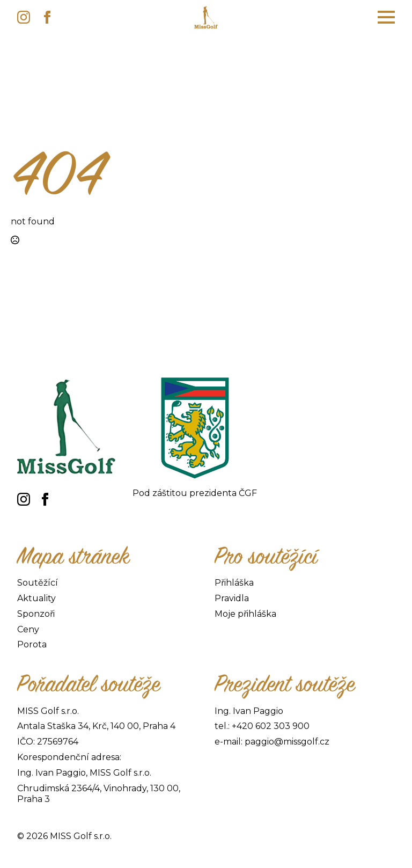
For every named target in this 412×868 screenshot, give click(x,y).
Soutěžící (38, 583)
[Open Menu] (386, 17)
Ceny (28, 629)
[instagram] (24, 17)
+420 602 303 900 (271, 726)
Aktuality (36, 598)
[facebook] (47, 17)
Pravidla (232, 598)
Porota (32, 644)
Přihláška (234, 583)
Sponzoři (36, 614)
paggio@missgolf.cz (287, 742)
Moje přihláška (245, 614)
